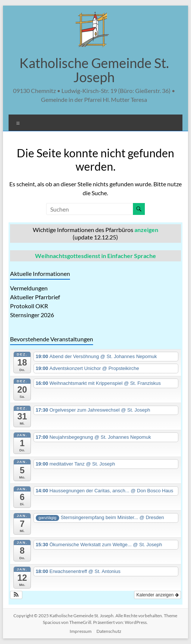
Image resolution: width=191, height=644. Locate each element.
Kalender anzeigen (157, 595)
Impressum (81, 631)
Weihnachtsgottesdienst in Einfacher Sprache (95, 256)
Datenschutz (109, 631)
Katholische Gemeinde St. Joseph (94, 70)
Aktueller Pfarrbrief (35, 297)
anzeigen (146, 230)
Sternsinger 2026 (32, 315)
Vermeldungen (29, 288)
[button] (16, 595)
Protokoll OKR (29, 306)
